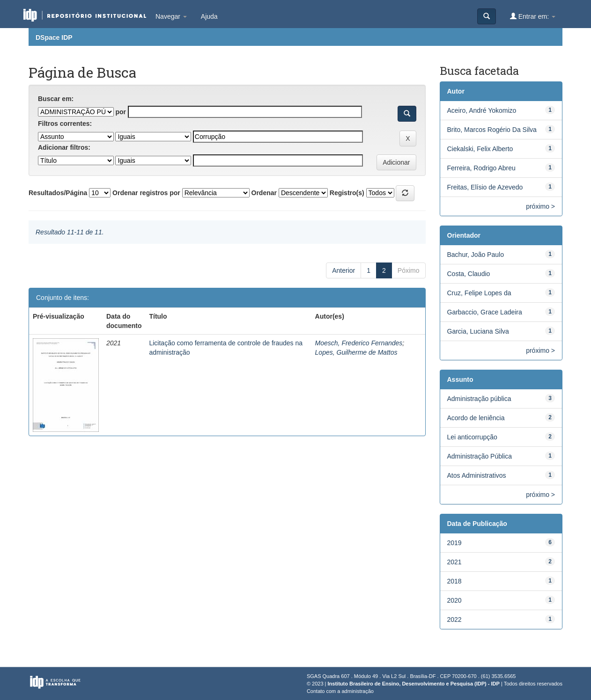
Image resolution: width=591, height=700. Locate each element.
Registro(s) (347, 193)
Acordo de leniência (476, 418)
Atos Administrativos (477, 475)
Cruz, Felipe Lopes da (479, 293)
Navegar (171, 16)
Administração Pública (480, 456)
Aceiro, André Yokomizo (482, 110)
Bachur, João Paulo (476, 255)
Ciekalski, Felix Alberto (480, 149)
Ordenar (264, 193)
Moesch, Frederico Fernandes (359, 343)
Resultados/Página (58, 193)
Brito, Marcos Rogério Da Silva (492, 130)
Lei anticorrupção (472, 437)
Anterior (344, 270)
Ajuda (209, 16)
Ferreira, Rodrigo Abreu (481, 168)
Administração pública (479, 399)
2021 (454, 562)
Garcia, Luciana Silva (478, 331)
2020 (454, 600)
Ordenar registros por (146, 193)
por (121, 112)
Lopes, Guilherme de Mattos (356, 352)
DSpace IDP (54, 37)
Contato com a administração (340, 691)
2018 (454, 581)
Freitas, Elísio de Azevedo (485, 187)
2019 (454, 543)
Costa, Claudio (469, 274)
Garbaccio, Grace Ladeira (485, 312)
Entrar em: (533, 16)
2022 (454, 620)
